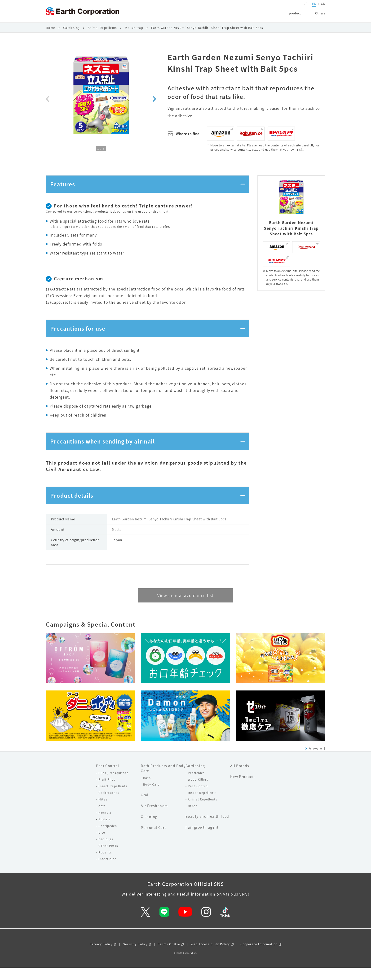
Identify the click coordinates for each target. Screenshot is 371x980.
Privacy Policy (101, 956)
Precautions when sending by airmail (106, 450)
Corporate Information (259, 956)
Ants (102, 818)
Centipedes (108, 838)
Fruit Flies (107, 791)
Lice (102, 844)
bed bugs (106, 851)
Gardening (72, 31)
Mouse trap (134, 31)
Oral (145, 807)
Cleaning (149, 829)
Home (51, 31)
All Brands (240, 778)
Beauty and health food (207, 828)
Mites (103, 811)
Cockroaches (109, 805)
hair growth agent (202, 839)
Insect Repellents (113, 798)
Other (193, 818)
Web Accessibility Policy (210, 956)
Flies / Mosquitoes (113, 785)
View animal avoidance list (185, 608)
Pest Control (108, 778)
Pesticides (196, 785)
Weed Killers (198, 791)
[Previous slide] (47, 102)
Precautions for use (80, 335)
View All (317, 760)
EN (314, 8)
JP (306, 8)
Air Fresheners (154, 818)
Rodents (105, 864)
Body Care (152, 796)
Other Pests (108, 858)
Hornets (105, 825)
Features (64, 189)
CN (323, 8)
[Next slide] (154, 102)
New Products (243, 789)
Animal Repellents (102, 31)
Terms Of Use (169, 956)
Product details (74, 507)
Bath (147, 790)
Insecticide (107, 871)
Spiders (105, 831)
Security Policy (135, 956)
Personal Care (154, 839)
